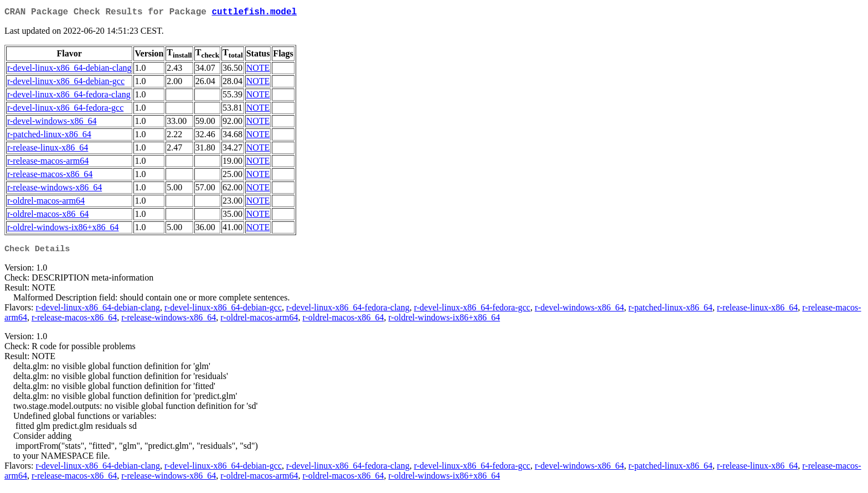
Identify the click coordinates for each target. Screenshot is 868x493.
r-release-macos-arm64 (48, 163)
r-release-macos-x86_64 (50, 176)
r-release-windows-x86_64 (55, 190)
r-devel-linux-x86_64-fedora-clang (69, 97)
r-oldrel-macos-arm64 (46, 203)
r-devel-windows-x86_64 (52, 123)
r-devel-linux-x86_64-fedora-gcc (65, 110)
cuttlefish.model (254, 13)
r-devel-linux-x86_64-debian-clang (69, 70)
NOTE (258, 70)
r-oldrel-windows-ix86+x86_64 (63, 229)
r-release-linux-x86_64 (48, 150)
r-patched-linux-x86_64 (49, 136)
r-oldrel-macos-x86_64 (48, 216)
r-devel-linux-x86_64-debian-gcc (66, 83)
